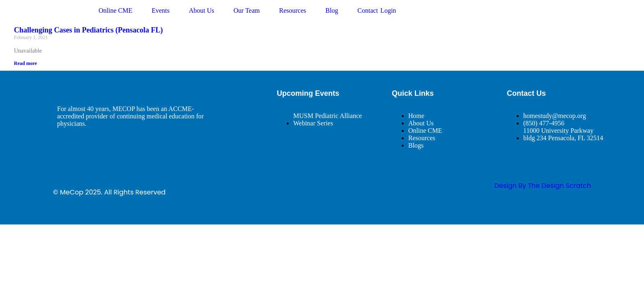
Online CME (115, 10)
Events (161, 10)
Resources (292, 10)
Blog (332, 10)
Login (388, 10)
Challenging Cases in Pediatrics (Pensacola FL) (89, 30)
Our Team (247, 10)
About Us (202, 10)
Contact (368, 10)
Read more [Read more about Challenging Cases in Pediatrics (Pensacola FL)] (25, 63)
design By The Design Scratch (543, 186)
